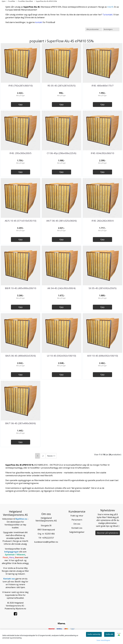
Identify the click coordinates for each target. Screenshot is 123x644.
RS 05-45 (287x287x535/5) (61, 86)
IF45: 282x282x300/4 (103, 221)
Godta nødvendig (94, 634)
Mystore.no (21, 609)
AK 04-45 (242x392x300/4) (61, 288)
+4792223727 (48, 538)
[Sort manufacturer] (94, 29)
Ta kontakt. (108, 15)
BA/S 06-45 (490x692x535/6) (21, 356)
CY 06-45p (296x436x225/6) (61, 153)
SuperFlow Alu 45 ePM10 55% (46, 1)
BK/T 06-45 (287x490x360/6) (20, 423)
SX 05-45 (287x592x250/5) (103, 288)
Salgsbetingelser (77, 532)
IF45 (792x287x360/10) (20, 86)
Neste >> (51, 456)
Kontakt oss (77, 528)
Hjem (4, 1)
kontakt (39, 22)
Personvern (77, 520)
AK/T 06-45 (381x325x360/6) (61, 221)
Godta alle (109, 634)
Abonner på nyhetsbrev (108, 533)
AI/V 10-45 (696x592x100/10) (103, 356)
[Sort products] (111, 29)
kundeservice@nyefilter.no (46, 542)
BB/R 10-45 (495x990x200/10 (21, 288)
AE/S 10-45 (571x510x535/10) (20, 221)
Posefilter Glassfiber (25, 1)
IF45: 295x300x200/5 (20, 153)
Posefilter (11, 1)
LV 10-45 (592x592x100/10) (61, 356)
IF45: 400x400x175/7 (103, 86)
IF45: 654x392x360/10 (102, 153)
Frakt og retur (77, 516)
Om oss (77, 524)
